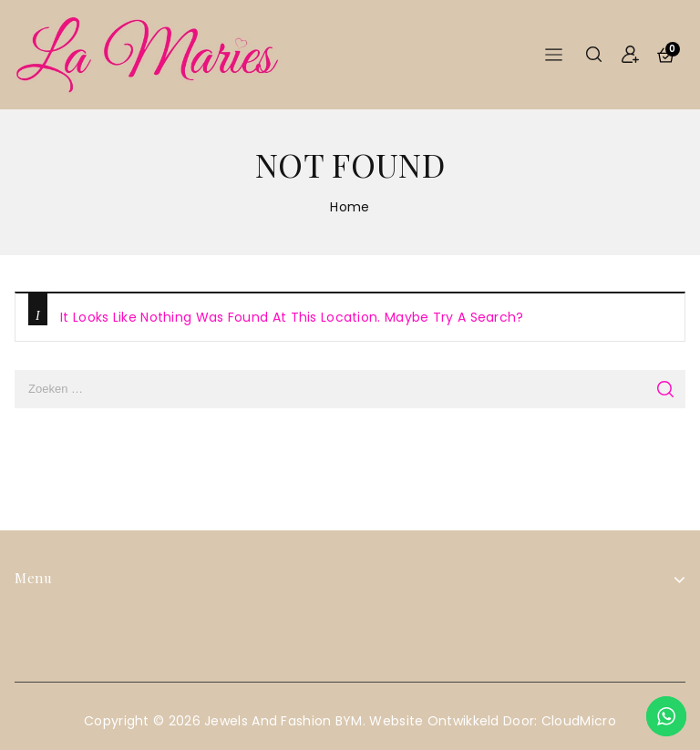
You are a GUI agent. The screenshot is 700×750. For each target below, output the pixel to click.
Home (350, 207)
